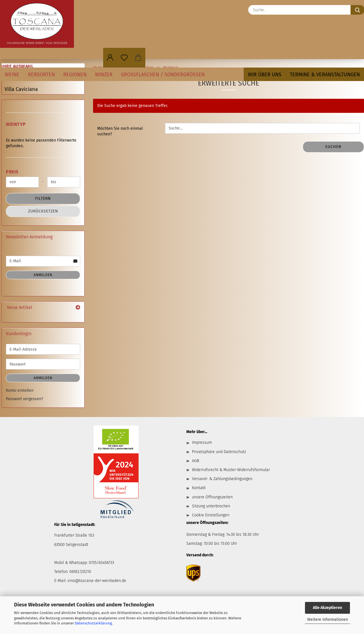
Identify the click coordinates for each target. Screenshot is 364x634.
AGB (195, 461)
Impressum (202, 443)
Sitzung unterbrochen (211, 506)
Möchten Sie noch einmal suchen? (120, 131)
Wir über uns (265, 75)
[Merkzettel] (124, 58)
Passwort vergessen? (24, 399)
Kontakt (199, 488)
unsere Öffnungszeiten (212, 497)
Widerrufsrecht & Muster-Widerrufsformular (231, 470)
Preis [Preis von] (12, 172)
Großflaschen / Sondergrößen (163, 75)
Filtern (43, 199)
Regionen (75, 75)
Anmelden (43, 275)
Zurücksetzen (43, 211)
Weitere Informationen (328, 620)
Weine (12, 75)
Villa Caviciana (21, 89)
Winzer (104, 75)
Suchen (333, 147)
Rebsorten (41, 75)
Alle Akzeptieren (327, 608)
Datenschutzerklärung (93, 623)
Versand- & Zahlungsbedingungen (222, 479)
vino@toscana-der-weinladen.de (97, 581)
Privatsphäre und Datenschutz (219, 452)
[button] (110, 58)
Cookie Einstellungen (211, 515)
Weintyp (16, 124)
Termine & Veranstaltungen (325, 75)
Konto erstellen (20, 390)
